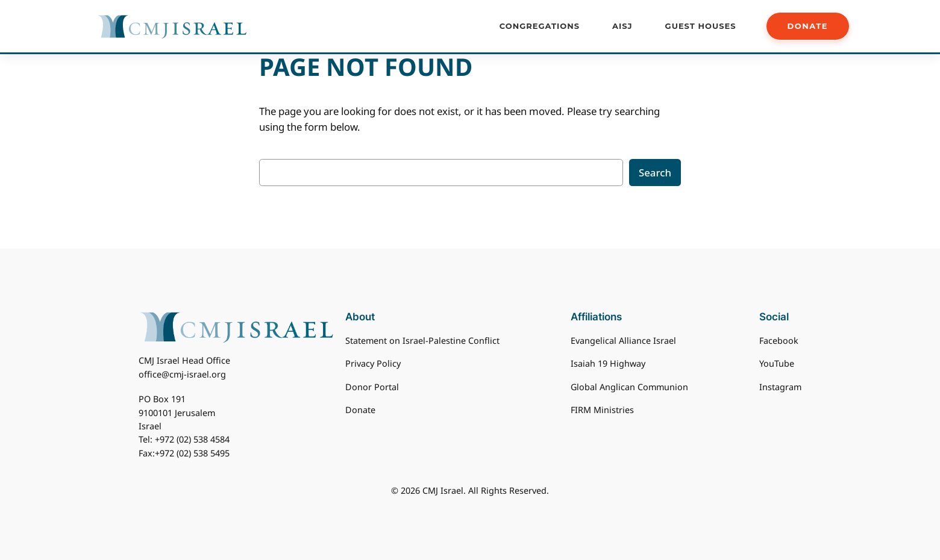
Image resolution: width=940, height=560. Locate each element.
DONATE (808, 26)
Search (655, 173)
